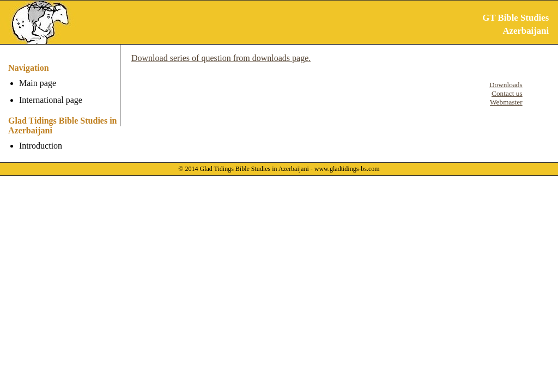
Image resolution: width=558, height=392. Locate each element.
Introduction (41, 146)
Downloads (506, 85)
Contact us (507, 93)
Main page (38, 83)
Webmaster (506, 102)
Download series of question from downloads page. (221, 58)
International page (51, 100)
